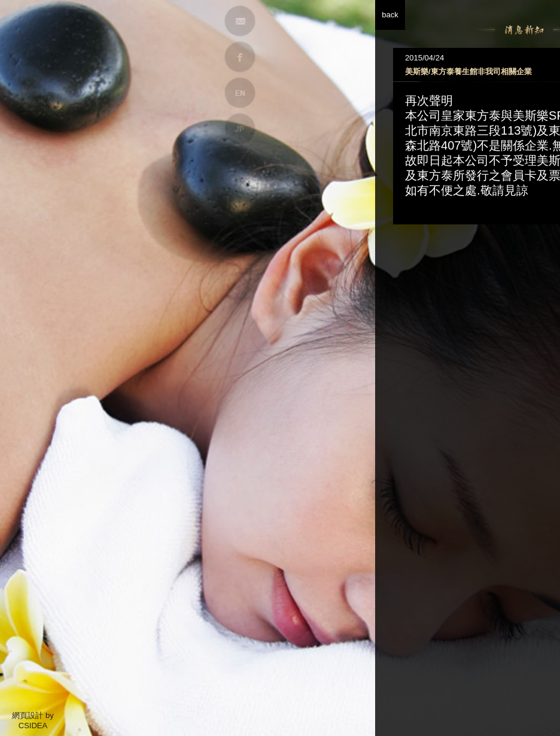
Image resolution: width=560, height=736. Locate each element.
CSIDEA (33, 726)
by (50, 715)
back (441, 15)
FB (240, 57)
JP (240, 129)
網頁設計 (28, 715)
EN (240, 93)
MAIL (240, 21)
